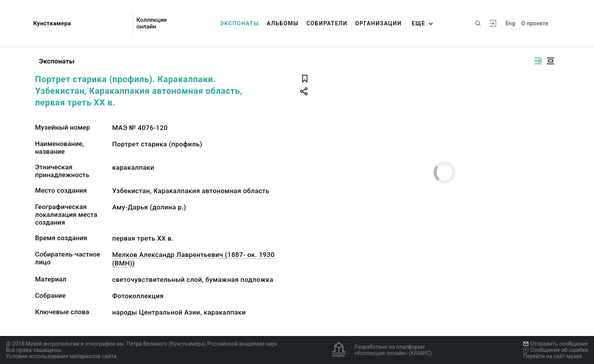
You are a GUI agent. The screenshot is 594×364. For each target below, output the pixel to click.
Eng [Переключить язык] (510, 23)
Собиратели (327, 23)
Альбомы (283, 23)
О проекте (535, 23)
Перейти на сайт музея (553, 356)
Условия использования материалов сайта (61, 356)
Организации (378, 23)
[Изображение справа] (538, 61)
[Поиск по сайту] (478, 23)
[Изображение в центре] (550, 61)
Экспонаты (240, 23)
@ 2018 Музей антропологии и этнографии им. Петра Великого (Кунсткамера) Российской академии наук (142, 344)
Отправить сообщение (555, 344)
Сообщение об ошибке (556, 350)
